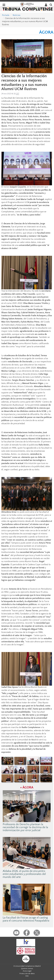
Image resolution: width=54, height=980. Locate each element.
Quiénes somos (27, 968)
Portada (6, 15)
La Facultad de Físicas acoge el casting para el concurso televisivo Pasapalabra (26, 919)
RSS (27, 976)
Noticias (16, 15)
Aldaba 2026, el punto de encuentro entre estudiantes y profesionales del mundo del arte (24, 874)
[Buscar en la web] (51, 5)
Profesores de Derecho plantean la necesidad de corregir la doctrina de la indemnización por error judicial (25, 827)
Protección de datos (27, 973)
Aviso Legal (27, 971)
